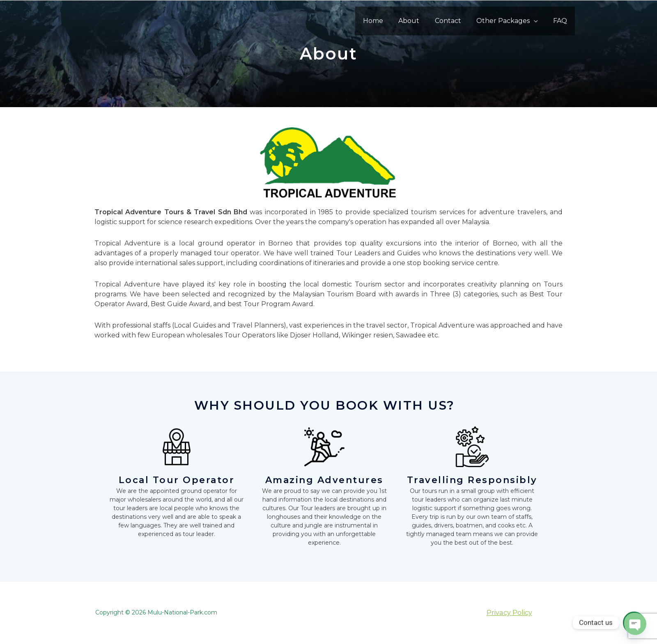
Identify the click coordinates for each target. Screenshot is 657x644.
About (417, 21)
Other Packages (506, 21)
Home (383, 21)
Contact (453, 21)
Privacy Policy (509, 613)
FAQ (561, 21)
